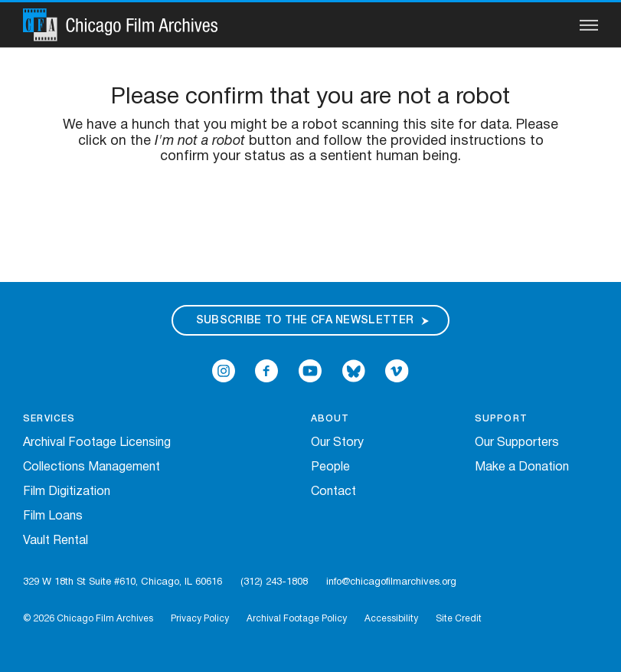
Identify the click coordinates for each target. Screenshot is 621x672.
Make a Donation (522, 467)
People (330, 467)
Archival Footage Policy (297, 619)
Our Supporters (517, 443)
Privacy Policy (200, 619)
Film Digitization (67, 492)
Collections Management (92, 467)
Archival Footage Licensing (97, 443)
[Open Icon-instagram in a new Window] (224, 371)
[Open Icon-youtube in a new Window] (310, 371)
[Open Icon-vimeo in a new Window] (397, 371)
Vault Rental (56, 541)
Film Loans (53, 516)
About (330, 419)
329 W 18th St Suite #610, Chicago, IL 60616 (123, 582)
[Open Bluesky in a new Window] (354, 371)
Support (501, 419)
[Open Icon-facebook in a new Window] (266, 371)
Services (49, 419)
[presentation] (311, 214)
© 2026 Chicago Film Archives (88, 619)
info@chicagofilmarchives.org (391, 582)
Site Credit (459, 619)
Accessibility (391, 619)
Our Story (337, 443)
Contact (333, 492)
